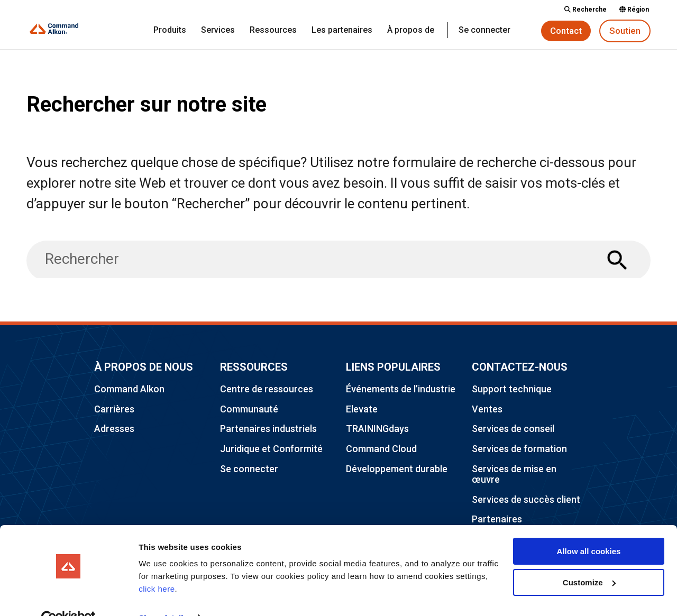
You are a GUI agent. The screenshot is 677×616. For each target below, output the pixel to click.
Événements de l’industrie (401, 389)
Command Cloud (381, 449)
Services (218, 31)
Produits (170, 31)
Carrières (114, 409)
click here (157, 566)
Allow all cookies (589, 528)
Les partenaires (342, 31)
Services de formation (519, 449)
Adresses (114, 429)
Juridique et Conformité (271, 449)
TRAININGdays (377, 429)
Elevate (362, 409)
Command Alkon (129, 389)
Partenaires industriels (268, 429)
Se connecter (484, 31)
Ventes (487, 409)
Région (634, 10)
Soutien (625, 31)
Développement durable (397, 469)
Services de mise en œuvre (514, 474)
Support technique (512, 389)
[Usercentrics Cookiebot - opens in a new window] (68, 595)
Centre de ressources (267, 389)
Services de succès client (526, 499)
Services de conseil (513, 429)
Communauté (249, 409)
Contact (566, 31)
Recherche (585, 10)
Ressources (273, 31)
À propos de (411, 31)
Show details (163, 595)
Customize (589, 559)
